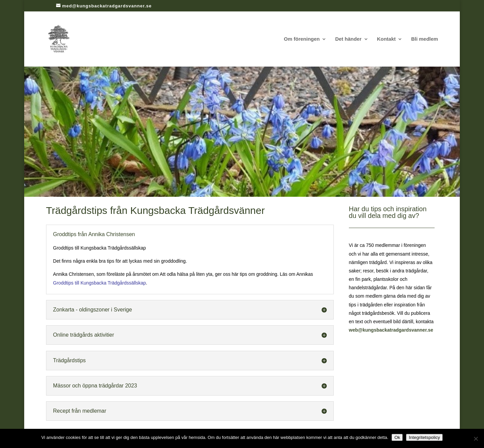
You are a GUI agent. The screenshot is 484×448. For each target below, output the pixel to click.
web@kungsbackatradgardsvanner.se (391, 330)
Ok (397, 437)
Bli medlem (425, 39)
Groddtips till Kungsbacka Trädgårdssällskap (99, 283)
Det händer (348, 39)
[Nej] (476, 439)
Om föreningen (302, 39)
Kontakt (386, 39)
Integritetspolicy (424, 437)
